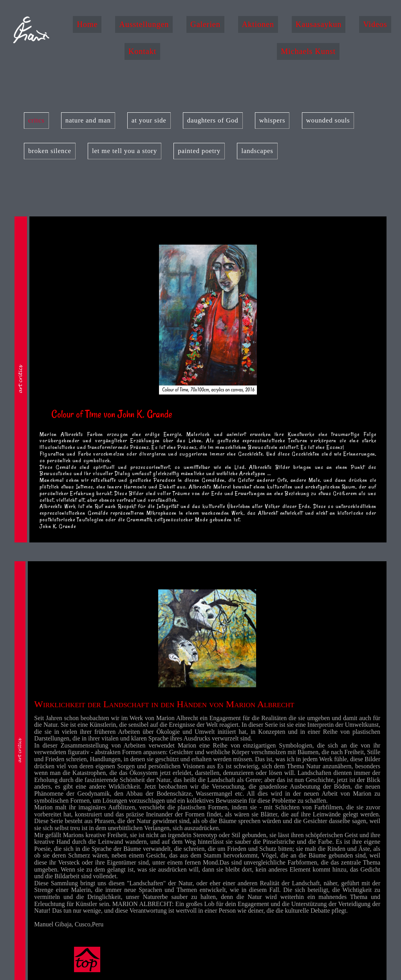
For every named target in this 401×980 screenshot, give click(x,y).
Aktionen (258, 24)
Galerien (205, 24)
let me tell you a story (125, 151)
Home (87, 24)
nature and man (88, 120)
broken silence (50, 151)
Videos (375, 24)
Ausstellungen (144, 24)
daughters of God (213, 120)
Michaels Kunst (308, 51)
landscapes (257, 151)
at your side (149, 120)
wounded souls (328, 120)
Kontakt (142, 51)
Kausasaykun (319, 24)
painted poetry (199, 151)
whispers (272, 120)
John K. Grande (58, 526)
